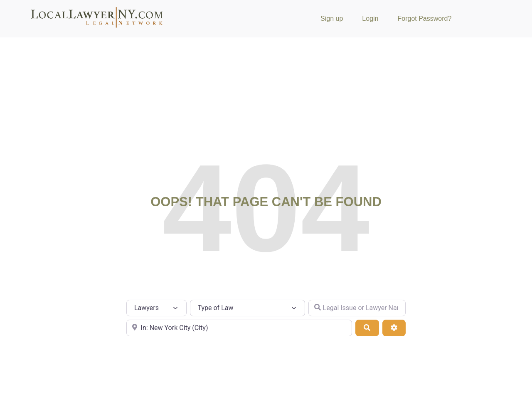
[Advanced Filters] (394, 328)
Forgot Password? (425, 18)
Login (370, 18)
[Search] (367, 328)
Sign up (332, 18)
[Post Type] (156, 308)
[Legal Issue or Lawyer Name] (357, 308)
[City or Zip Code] (239, 328)
